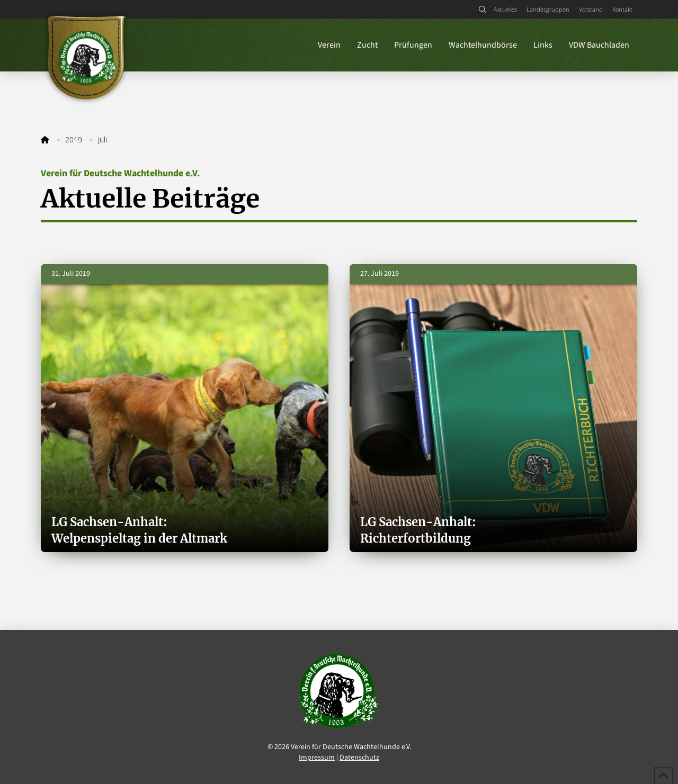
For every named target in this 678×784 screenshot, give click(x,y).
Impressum (317, 758)
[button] (482, 10)
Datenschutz (359, 758)
